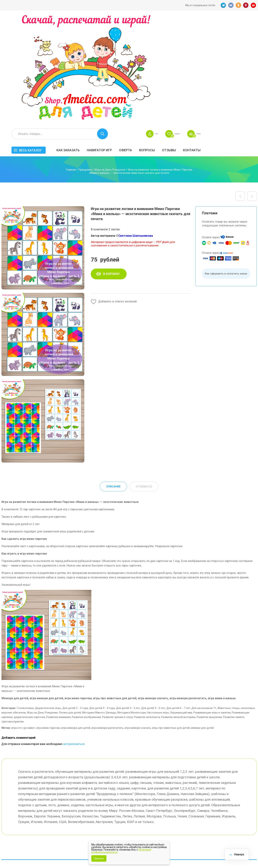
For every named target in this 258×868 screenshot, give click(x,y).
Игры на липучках (186, 807)
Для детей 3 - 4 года (102, 603)
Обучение (244, 807)
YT (254, 5)
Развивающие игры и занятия (212, 608)
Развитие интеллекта (147, 612)
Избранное (221, 24)
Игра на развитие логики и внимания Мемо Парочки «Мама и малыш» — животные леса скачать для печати (240, 91)
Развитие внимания (58, 612)
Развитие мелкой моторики (178, 612)
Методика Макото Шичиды (99, 608)
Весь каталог (86, 41)
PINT (246, 5)
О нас (145, 811)
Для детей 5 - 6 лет (153, 603)
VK (230, 5)
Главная (71, 64)
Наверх (238, 854)
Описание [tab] (113, 381)
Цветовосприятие (13, 617)
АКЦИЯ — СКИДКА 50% (246, 790)
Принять (99, 858)
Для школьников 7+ (204, 603)
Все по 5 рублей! (218, 788)
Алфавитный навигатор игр (217, 820)
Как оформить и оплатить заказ (226, 168)
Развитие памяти (234, 612)
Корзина (250, 24)
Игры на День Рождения (110, 64)
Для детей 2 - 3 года (75, 603)
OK (238, 5)
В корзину (111, 169)
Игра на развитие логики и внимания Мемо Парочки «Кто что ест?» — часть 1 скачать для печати (252, 91)
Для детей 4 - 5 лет (128, 603)
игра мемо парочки (48, 623)
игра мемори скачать (138, 623)
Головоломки (25, 603)
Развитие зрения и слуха (117, 612)
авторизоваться (74, 639)
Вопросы (202, 41)
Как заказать (123, 41)
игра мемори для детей (76, 623)
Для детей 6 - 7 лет (178, 603)
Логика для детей (70, 608)
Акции (113, 803)
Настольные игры (158, 608)
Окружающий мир (181, 608)
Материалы (245, 799)
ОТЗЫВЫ (224, 41)
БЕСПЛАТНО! (183, 788)
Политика (115, 818)
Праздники (85, 64)
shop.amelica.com (57, 857)
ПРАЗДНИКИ (216, 799)
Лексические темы (187, 799)
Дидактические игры (48, 603)
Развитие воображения (86, 612)
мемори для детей (202, 623)
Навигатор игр (154, 41)
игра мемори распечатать (107, 623)
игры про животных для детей (171, 623)
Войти (194, 24)
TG (222, 5)
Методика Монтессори (132, 608)
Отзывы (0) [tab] (144, 381)
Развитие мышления (209, 612)
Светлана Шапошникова (136, 130)
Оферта (181, 41)
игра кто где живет (23, 623)
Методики (181, 818)
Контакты (247, 41)
